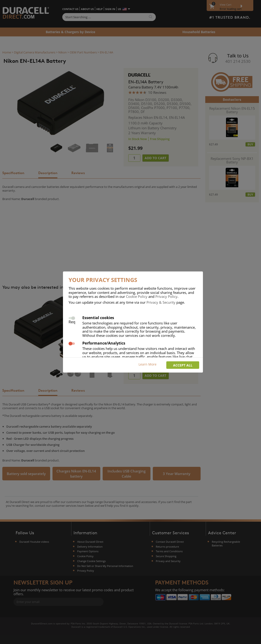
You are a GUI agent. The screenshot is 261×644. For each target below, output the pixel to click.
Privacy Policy (166, 296)
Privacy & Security (161, 302)
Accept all (183, 365)
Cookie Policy (137, 296)
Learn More (148, 364)
